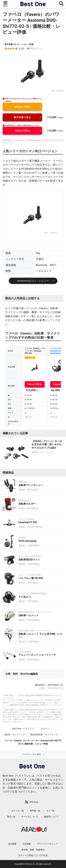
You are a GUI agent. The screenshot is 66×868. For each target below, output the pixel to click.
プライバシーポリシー (47, 844)
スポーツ (45, 729)
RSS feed (34, 802)
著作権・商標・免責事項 (33, 850)
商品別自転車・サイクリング (44, 735)
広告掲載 (27, 844)
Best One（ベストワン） (24, 729)
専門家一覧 (35, 811)
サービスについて (30, 817)
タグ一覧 (50, 811)
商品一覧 (11, 817)
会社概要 (12, 844)
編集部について (51, 817)
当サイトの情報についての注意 (33, 855)
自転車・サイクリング (15, 735)
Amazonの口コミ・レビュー (33, 281)
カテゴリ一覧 (18, 811)
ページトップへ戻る (31, 754)
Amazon (60, 91)
